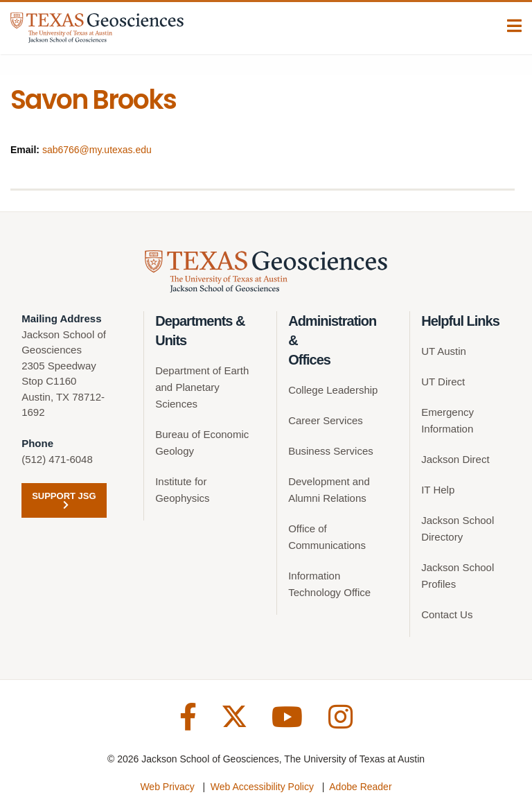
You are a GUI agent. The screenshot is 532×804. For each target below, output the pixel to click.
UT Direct (443, 382)
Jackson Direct (455, 459)
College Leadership (333, 390)
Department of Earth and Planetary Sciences (202, 387)
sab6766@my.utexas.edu (97, 150)
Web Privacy (167, 787)
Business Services (331, 451)
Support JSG (64, 500)
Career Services (326, 420)
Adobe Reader (360, 787)
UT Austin (444, 351)
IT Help (438, 490)
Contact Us (447, 614)
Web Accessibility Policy (262, 787)
